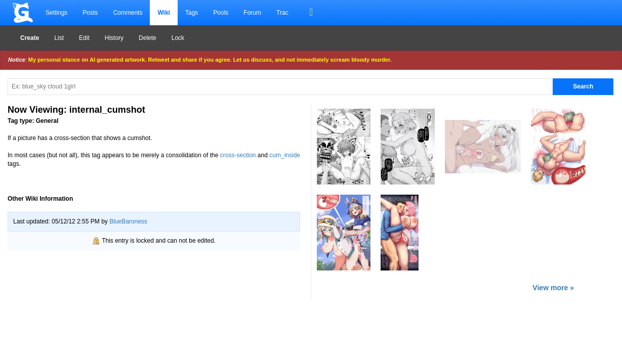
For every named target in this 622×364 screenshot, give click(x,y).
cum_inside (285, 155)
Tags (192, 13)
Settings (56, 13)
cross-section (238, 155)
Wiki (164, 13)
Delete (148, 38)
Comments (128, 13)
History (114, 38)
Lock (178, 38)
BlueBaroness (128, 221)
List (59, 38)
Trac (282, 13)
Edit (84, 38)
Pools (221, 13)
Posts (90, 13)
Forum (252, 13)
